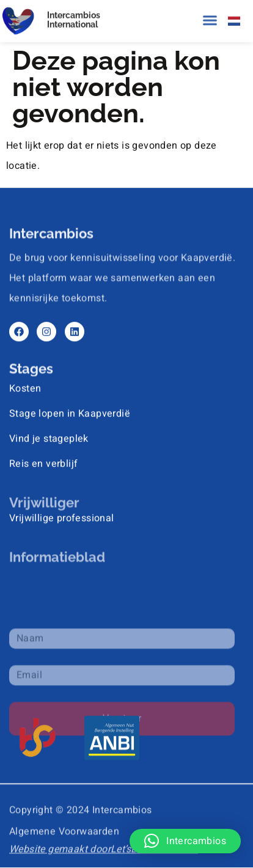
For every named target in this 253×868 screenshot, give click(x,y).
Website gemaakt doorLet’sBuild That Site (104, 847)
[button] (210, 20)
